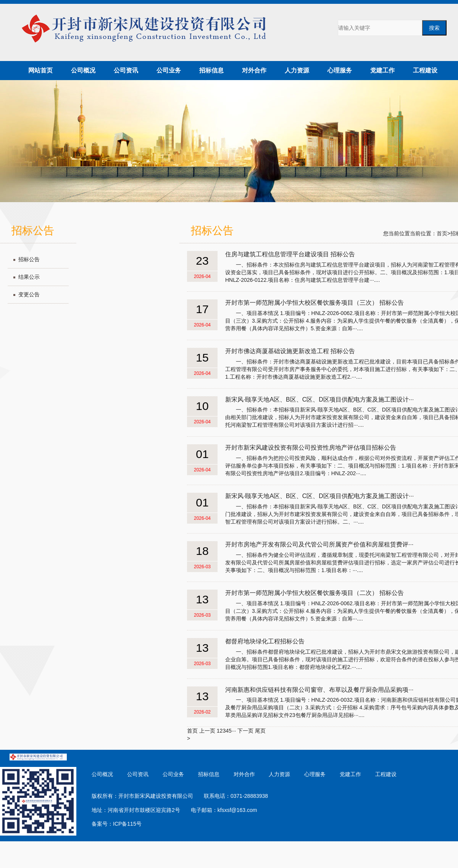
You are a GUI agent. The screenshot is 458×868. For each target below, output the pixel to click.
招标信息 (211, 70)
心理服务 (340, 70)
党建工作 (382, 70)
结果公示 (29, 277)
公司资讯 (126, 70)
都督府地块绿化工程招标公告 (265, 641)
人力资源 (297, 70)
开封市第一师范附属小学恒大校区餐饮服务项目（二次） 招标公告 (314, 593)
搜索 (434, 28)
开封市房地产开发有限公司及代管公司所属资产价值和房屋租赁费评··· (319, 544)
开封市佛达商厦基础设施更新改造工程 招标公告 (290, 351)
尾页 (260, 731)
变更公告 (29, 294)
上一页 (207, 731)
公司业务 (169, 70)
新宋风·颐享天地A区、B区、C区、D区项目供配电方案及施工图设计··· (319, 399)
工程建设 (425, 70)
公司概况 (83, 70)
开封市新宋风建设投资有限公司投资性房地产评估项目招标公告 (311, 448)
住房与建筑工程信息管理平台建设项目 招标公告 (290, 254)
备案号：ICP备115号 (117, 824)
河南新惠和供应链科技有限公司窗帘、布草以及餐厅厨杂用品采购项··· (319, 690)
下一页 (245, 731)
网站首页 (40, 70)
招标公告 (29, 259)
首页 (442, 233)
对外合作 (254, 70)
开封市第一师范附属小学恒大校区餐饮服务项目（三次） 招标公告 (314, 303)
